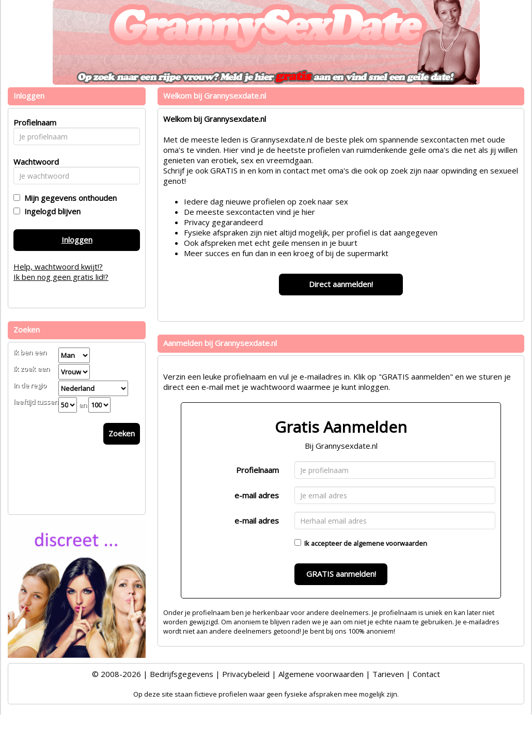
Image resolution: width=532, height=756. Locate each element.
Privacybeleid (246, 674)
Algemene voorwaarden (321, 674)
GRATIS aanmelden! (341, 574)
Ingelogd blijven (50, 211)
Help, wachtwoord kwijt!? (58, 266)
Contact (426, 674)
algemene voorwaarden (390, 543)
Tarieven (388, 674)
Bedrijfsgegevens (182, 674)
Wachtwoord (33, 162)
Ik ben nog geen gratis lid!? (61, 277)
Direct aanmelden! (341, 284)
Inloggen (77, 240)
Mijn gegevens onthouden (68, 198)
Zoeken (122, 433)
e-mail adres (257, 495)
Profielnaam (257, 470)
